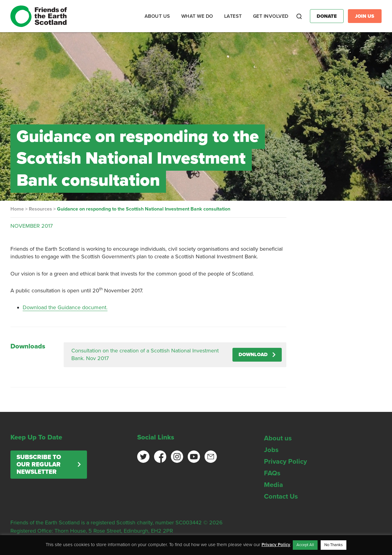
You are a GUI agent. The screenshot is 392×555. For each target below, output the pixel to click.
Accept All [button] (305, 545)
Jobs (271, 450)
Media (273, 485)
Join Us (365, 16)
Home (17, 209)
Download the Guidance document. (65, 307)
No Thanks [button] (334, 545)
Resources (40, 209)
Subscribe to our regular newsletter (39, 465)
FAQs (272, 473)
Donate (327, 16)
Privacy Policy (285, 462)
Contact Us (281, 496)
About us (278, 438)
